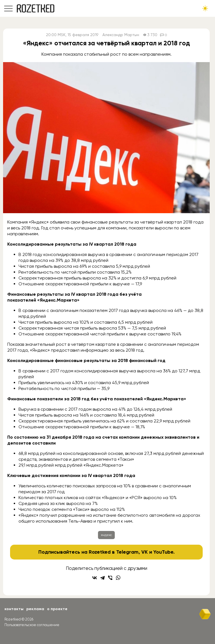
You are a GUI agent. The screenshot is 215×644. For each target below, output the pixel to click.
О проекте (57, 609)
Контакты (14, 609)
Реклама (35, 609)
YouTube (163, 552)
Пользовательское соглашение (32, 625)
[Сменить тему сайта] (205, 8)
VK (145, 552)
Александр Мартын (121, 35)
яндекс (106, 535)
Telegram (127, 552)
